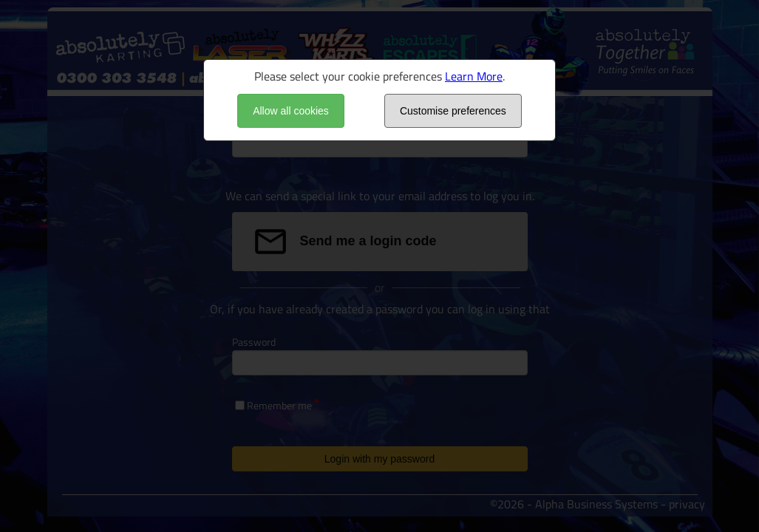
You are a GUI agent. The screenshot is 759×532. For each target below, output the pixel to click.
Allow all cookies (291, 111)
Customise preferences (453, 111)
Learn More (474, 76)
